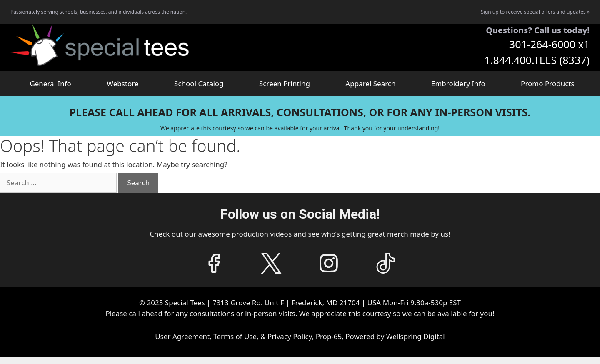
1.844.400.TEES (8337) (537, 60)
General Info (50, 84)
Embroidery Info (458, 84)
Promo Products (548, 84)
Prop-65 (329, 336)
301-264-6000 (542, 44)
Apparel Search (370, 84)
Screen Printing (285, 84)
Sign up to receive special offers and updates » (535, 12)
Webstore (122, 84)
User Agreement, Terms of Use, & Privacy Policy (233, 336)
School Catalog (199, 84)
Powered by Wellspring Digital (395, 336)
